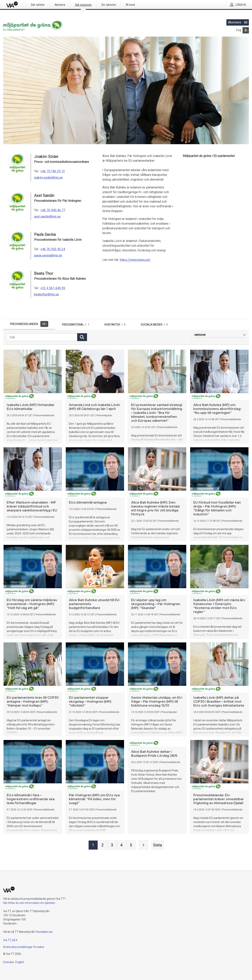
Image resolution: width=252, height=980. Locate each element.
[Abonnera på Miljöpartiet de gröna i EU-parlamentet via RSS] (246, 30)
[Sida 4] (121, 846)
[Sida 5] (131, 846)
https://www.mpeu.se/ (135, 260)
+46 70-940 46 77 (53, 210)
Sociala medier (155, 325)
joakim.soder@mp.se (48, 178)
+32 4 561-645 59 (53, 288)
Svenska (8, 962)
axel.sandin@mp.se (47, 216)
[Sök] (42, 338)
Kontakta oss (45, 932)
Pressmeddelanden (29, 324)
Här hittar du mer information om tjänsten (29, 903)
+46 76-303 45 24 (53, 249)
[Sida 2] (103, 846)
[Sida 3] (112, 846)
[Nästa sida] (144, 846)
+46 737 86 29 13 (53, 171)
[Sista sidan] (157, 846)
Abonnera (238, 22)
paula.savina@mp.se (48, 255)
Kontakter (116, 325)
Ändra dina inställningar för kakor (24, 947)
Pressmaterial (76, 325)
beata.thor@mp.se (46, 294)
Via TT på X (10, 940)
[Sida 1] (93, 846)
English (20, 962)
